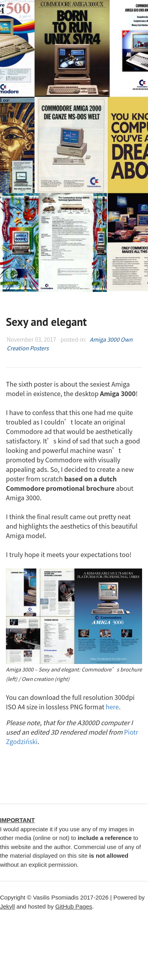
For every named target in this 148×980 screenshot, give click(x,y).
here (112, 707)
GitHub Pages (74, 906)
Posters (39, 348)
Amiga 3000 (104, 339)
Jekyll (7, 906)
